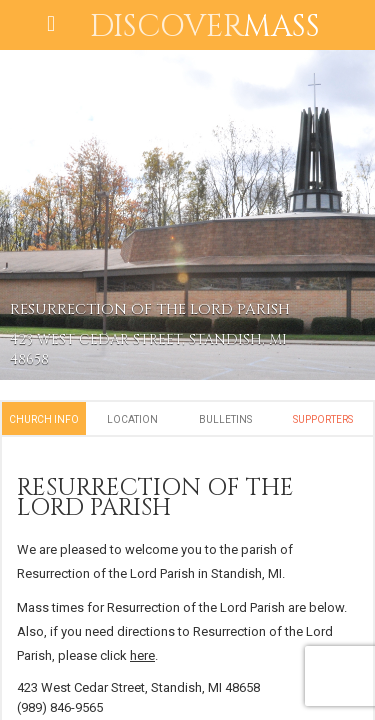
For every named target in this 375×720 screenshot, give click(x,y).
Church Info (44, 419)
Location (132, 419)
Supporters (323, 419)
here (142, 655)
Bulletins (225, 419)
